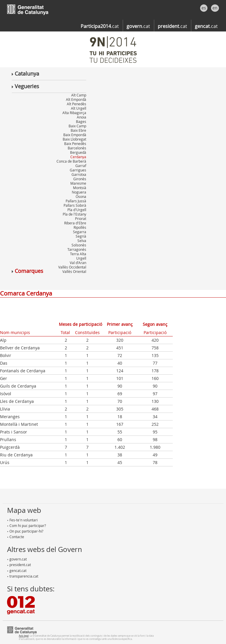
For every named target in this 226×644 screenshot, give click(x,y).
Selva (82, 241)
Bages (81, 121)
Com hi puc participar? (26, 525)
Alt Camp (79, 95)
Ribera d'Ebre (75, 223)
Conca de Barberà (71, 161)
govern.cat (17, 559)
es (204, 8)
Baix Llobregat (74, 139)
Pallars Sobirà (75, 205)
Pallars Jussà (76, 201)
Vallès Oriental (74, 271)
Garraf (81, 166)
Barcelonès (77, 148)
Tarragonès (77, 249)
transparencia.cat (23, 576)
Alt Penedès (77, 104)
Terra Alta (78, 254)
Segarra (80, 232)
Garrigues (78, 170)
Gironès (80, 179)
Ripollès (80, 227)
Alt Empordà (76, 99)
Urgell (81, 258)
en (215, 8)
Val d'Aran (78, 263)
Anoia (82, 117)
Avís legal (24, 636)
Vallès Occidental (72, 267)
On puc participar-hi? (25, 531)
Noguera (79, 192)
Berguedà (78, 152)
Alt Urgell (79, 108)
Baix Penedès (75, 144)
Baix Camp (77, 126)
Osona (81, 196)
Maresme (78, 183)
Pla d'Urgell (77, 210)
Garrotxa (79, 174)
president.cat (19, 565)
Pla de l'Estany (74, 214)
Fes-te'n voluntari (22, 520)
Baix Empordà (75, 135)
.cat (100, 26)
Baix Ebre (78, 130)
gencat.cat (17, 570)
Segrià (81, 236)
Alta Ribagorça (74, 113)
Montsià (80, 188)
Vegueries (25, 86)
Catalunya (25, 74)
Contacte (16, 537)
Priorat (81, 218)
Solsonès (79, 245)
